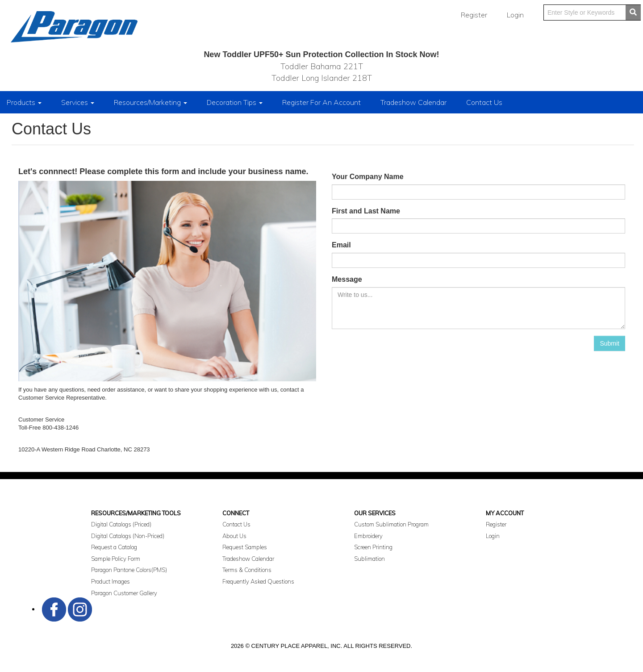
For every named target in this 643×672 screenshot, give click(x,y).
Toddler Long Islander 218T (322, 78)
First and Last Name (366, 211)
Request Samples (245, 547)
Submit (610, 343)
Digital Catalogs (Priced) (121, 524)
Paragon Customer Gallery (124, 593)
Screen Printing (373, 547)
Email (341, 245)
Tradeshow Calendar (413, 102)
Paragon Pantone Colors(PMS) (129, 570)
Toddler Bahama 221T (322, 66)
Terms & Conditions (247, 570)
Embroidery (368, 536)
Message (347, 279)
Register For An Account (321, 102)
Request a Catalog (114, 547)
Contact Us (484, 102)
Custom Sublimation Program (391, 524)
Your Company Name (368, 177)
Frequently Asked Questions (258, 581)
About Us (234, 536)
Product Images (111, 581)
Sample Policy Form (116, 559)
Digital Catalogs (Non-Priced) (128, 536)
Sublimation (370, 559)
